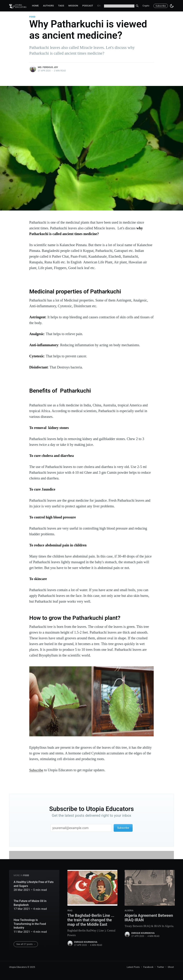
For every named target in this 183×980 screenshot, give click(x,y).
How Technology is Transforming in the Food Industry (30, 924)
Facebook (148, 967)
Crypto (146, 6)
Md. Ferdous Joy (48, 67)
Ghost (171, 967)
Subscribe (161, 6)
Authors (49, 6)
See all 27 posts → (26, 944)
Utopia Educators (18, 967)
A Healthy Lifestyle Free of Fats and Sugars (34, 884)
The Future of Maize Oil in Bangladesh (30, 903)
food (32, 17)
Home (35, 6)
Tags (61, 6)
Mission (73, 6)
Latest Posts (133, 967)
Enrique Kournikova (86, 942)
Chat (100, 6)
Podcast (88, 6)
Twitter (160, 967)
